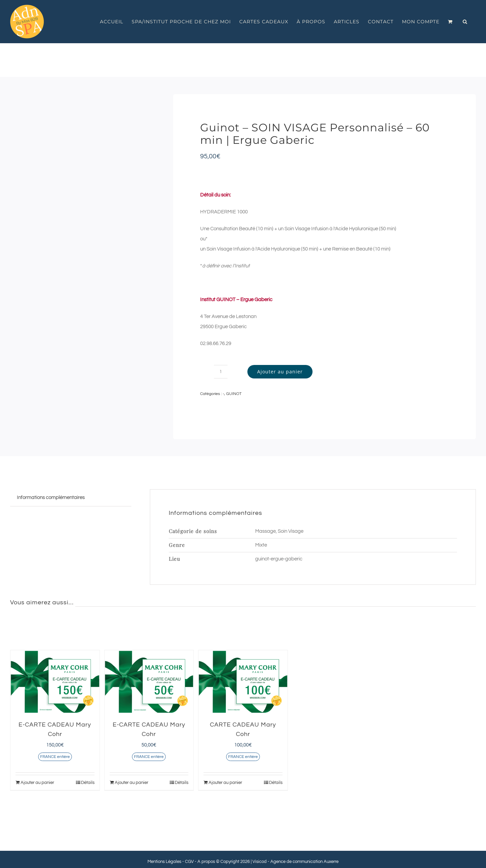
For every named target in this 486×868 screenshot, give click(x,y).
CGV (189, 862)
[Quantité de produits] (221, 372)
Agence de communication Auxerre (304, 862)
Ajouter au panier (280, 372)
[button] (465, 22)
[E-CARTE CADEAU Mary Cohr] (55, 682)
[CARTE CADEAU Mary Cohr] (243, 682)
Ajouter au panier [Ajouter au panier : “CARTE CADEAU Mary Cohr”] (225, 783)
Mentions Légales (164, 862)
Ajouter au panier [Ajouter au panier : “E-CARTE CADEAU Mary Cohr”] (37, 783)
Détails (88, 783)
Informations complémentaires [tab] (51, 497)
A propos (206, 862)
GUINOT (234, 394)
